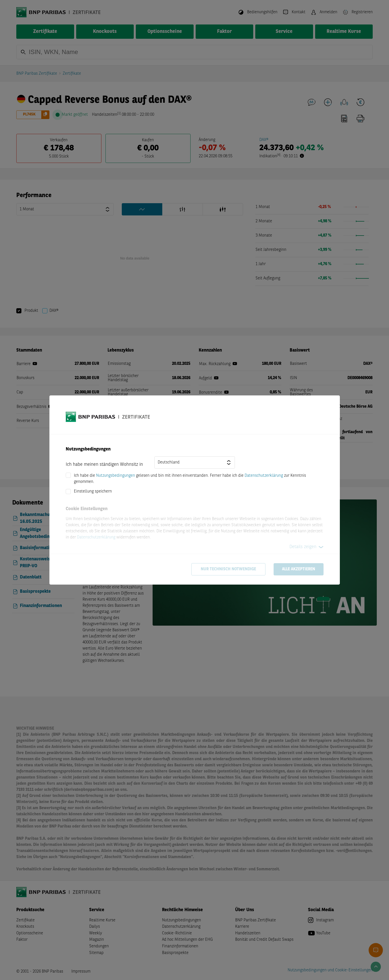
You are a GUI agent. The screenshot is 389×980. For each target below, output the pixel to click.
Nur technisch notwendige (228, 569)
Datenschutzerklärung (264, 476)
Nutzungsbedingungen (116, 476)
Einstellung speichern (93, 492)
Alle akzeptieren (299, 569)
